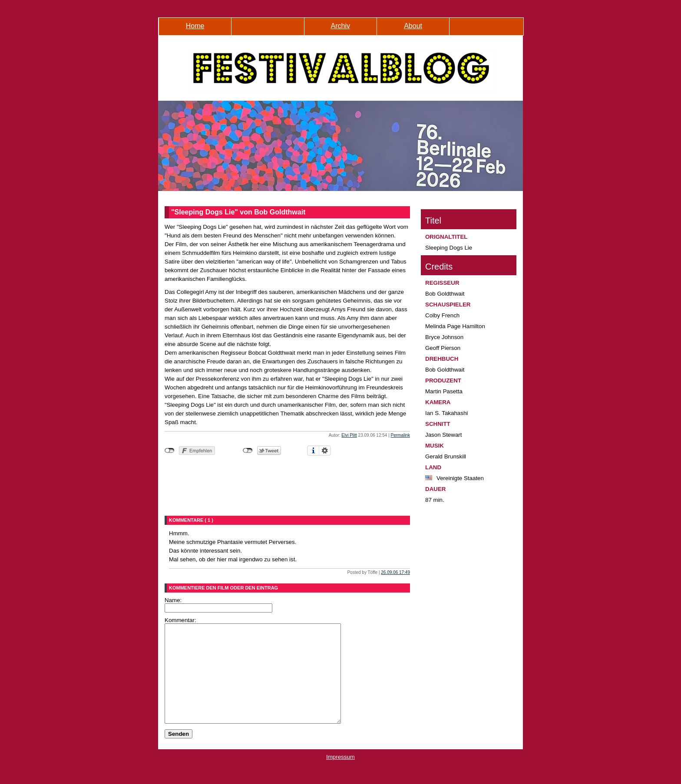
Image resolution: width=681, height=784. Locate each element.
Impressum (340, 776)
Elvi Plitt (349, 435)
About (413, 26)
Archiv (340, 26)
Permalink (400, 435)
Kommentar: (180, 620)
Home (195, 26)
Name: (173, 600)
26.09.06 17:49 (395, 572)
